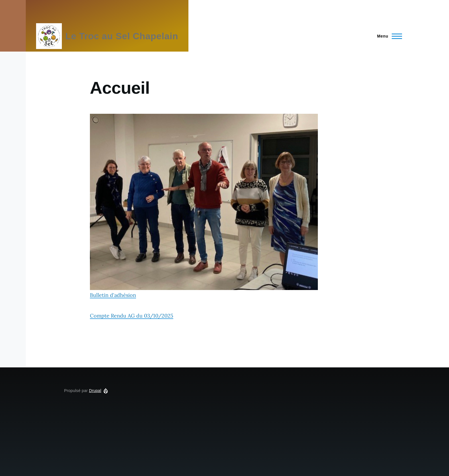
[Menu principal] (388, 36)
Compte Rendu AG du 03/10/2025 (132, 316)
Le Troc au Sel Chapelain (122, 36)
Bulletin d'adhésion (204, 206)
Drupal (95, 391)
